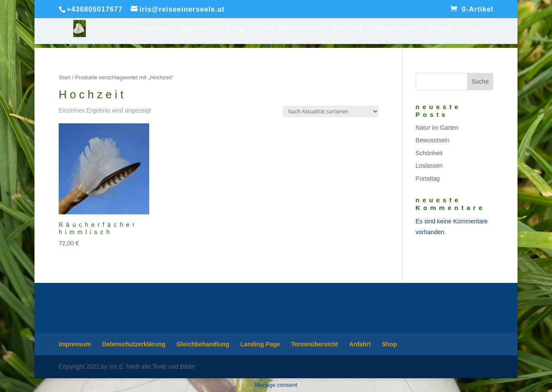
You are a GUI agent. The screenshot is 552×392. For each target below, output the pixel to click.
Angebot (193, 29)
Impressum (75, 344)
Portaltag (428, 179)
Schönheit (429, 153)
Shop (235, 29)
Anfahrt (360, 344)
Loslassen (429, 166)
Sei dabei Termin (291, 29)
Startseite (152, 29)
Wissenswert (396, 29)
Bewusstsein (433, 140)
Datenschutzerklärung (134, 344)
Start (64, 77)
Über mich (347, 29)
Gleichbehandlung (203, 344)
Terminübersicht (315, 344)
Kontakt (441, 29)
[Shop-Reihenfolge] (331, 111)
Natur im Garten (437, 128)
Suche (480, 82)
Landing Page (260, 344)
